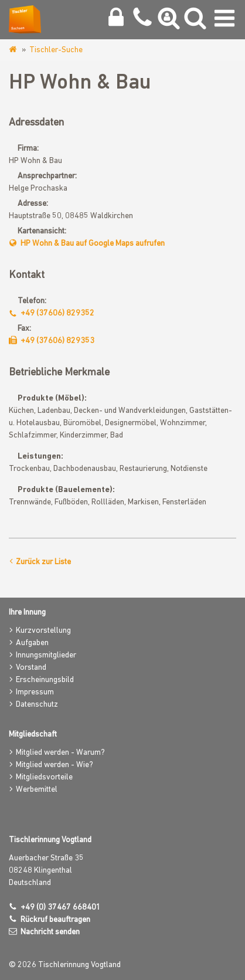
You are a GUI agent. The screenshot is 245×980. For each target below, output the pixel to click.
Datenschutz (37, 705)
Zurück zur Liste (43, 562)
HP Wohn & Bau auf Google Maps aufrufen (93, 244)
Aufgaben (32, 643)
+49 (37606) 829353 (57, 341)
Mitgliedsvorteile (44, 777)
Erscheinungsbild (45, 680)
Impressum (35, 692)
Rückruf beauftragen (55, 920)
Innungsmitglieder (46, 655)
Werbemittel (37, 790)
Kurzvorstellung (43, 631)
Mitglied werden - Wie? (55, 765)
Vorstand (31, 668)
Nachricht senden (50, 932)
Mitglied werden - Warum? (60, 753)
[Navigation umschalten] (224, 21)
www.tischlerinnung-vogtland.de (14, 50)
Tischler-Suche (56, 50)
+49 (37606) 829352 (57, 313)
